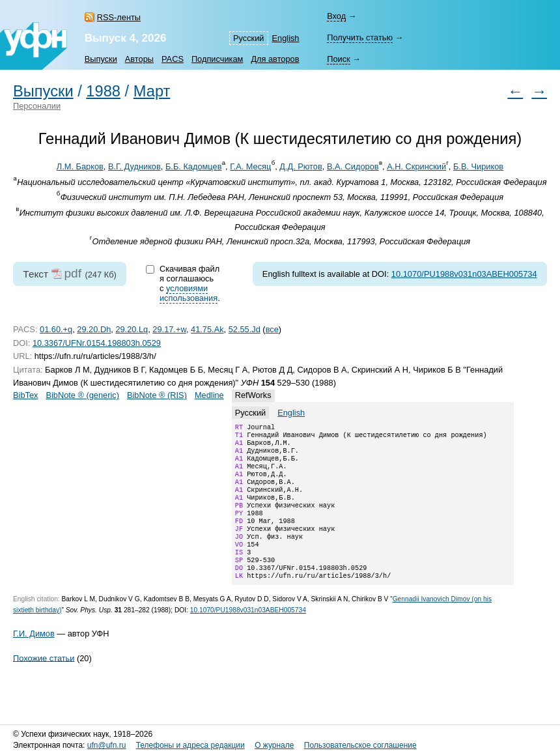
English (286, 38)
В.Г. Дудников (134, 166)
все (272, 329)
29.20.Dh (94, 329)
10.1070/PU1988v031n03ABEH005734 (464, 274)
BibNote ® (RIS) (157, 395)
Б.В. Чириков (478, 166)
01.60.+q (56, 329)
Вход (336, 16)
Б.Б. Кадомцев (194, 166)
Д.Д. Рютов (301, 166)
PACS (173, 59)
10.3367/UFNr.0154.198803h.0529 (97, 343)
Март (152, 91)
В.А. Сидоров (353, 166)
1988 (103, 91)
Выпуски (101, 59)
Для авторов (275, 59)
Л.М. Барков (80, 166)
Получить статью (360, 37)
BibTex (25, 395)
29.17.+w (169, 329)
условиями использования (189, 293)
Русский (248, 38)
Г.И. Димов (34, 660)
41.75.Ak (207, 329)
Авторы (139, 59)
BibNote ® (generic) (82, 395)
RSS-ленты (119, 17)
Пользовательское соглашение (360, 745)
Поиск (338, 59)
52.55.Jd (245, 329)
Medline (209, 395)
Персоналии (37, 106)
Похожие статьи (44, 684)
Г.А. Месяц (250, 166)
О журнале (274, 745)
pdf (73, 273)
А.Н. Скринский (416, 166)
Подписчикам (217, 59)
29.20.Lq (132, 329)
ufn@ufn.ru (107, 745)
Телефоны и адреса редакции (190, 745)
